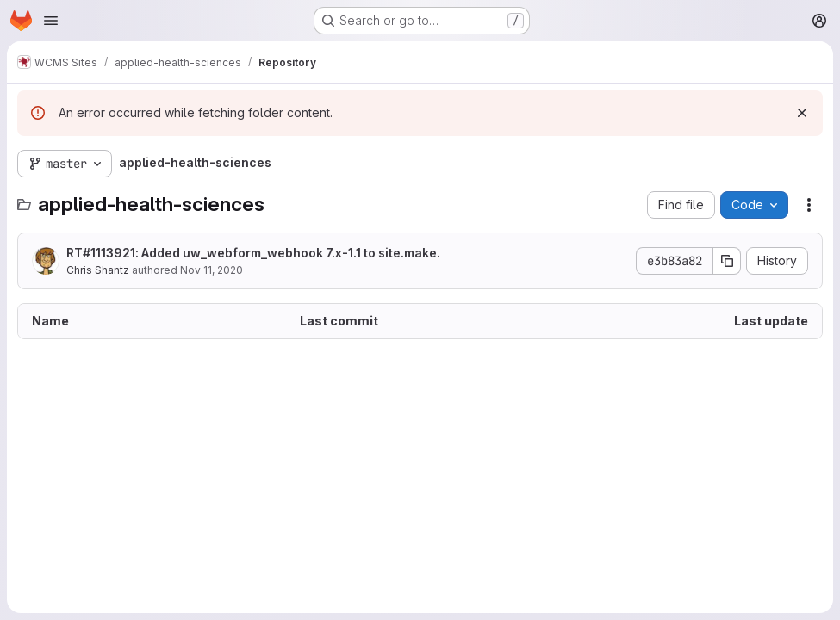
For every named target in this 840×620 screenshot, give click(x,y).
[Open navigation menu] (51, 21)
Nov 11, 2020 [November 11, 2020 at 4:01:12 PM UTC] (212, 270)
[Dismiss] (802, 113)
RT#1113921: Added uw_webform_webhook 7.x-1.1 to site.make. (253, 253)
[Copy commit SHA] (727, 261)
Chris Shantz (98, 270)
